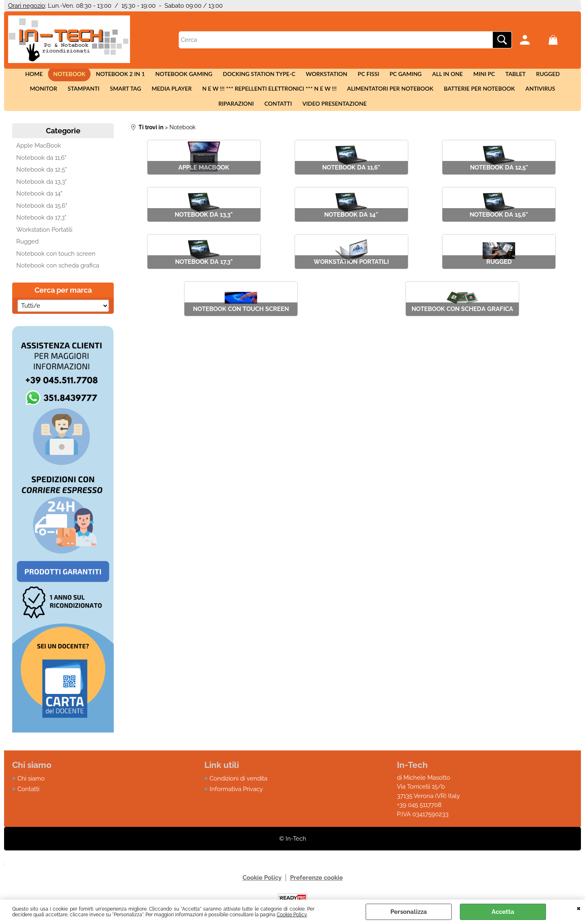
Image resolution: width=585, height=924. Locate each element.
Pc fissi (350, 76)
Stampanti (32, 96)
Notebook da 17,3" (41, 232)
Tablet (487, 76)
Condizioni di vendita (238, 792)
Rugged (517, 76)
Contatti (555, 96)
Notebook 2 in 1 (111, 76)
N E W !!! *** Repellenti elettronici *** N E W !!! (211, 96)
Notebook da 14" (39, 208)
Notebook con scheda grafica (58, 280)
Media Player (116, 96)
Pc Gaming (385, 76)
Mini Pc (458, 76)
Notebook (62, 76)
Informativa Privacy (236, 803)
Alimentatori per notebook (329, 96)
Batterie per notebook (416, 96)
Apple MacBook (39, 160)
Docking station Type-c (245, 76)
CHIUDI (579, 908)
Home (29, 76)
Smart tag (72, 96)
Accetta (503, 912)
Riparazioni (515, 96)
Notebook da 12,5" (41, 184)
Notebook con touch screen (56, 267)
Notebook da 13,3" (41, 196)
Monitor (551, 76)
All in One (424, 76)
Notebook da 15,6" (42, 220)
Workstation (310, 76)
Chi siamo (31, 792)
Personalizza (409, 912)
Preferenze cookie (316, 892)
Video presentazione (292, 115)
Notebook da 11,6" (41, 172)
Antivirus (475, 96)
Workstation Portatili (44, 244)
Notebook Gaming (172, 76)
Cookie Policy (292, 915)
